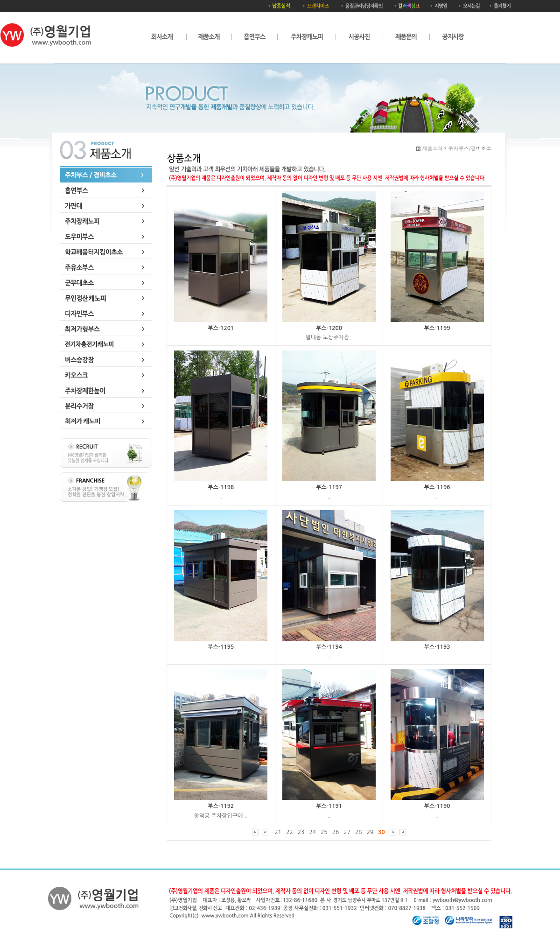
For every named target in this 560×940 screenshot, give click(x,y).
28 (359, 832)
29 (370, 832)
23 (301, 832)
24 (312, 832)
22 (290, 832)
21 (278, 832)
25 (324, 832)
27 (347, 832)
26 (336, 832)
